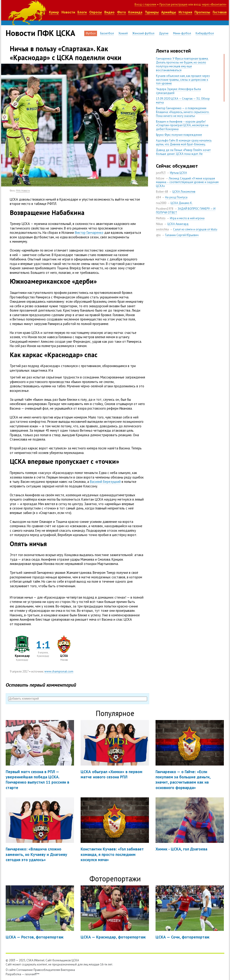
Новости (68, 12)
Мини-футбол (182, 33)
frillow (160, 178)
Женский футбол (143, 33)
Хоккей (123, 33)
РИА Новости (23, 191)
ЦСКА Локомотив (184, 192)
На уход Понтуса (176, 197)
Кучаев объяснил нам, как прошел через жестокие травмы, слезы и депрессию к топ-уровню (183, 80)
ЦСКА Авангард (178, 224)
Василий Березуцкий (105, 482)
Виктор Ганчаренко (89, 233)
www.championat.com (59, 671)
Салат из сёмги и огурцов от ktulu (195, 229)
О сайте (11, 970)
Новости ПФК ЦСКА (40, 33)
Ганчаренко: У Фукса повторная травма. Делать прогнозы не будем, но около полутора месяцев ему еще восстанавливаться (182, 64)
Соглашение (25, 970)
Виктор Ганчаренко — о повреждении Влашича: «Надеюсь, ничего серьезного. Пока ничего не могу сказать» (183, 112)
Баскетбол (107, 33)
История (185, 12)
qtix (158, 235)
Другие (164, 33)
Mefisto (161, 218)
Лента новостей (173, 51)
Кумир (54, 12)
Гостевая (220, 12)
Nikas (160, 224)
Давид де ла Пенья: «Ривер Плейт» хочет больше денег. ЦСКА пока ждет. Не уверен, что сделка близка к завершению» (184, 154)
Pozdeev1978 (165, 209)
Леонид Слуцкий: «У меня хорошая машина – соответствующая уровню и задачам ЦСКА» (187, 182)
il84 (158, 197)
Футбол (91, 33)
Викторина (68, 970)
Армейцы (169, 12)
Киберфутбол (205, 33)
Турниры (152, 12)
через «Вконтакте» (214, 4)
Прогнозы (202, 12)
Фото (121, 12)
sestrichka (162, 229)
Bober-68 (162, 192)
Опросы (96, 12)
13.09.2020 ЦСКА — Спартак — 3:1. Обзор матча (183, 101)
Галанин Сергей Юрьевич (182, 235)
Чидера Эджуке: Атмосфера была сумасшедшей (178, 91)
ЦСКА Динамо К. (182, 203)
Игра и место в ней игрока (187, 218)
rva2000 (161, 203)
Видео (109, 12)
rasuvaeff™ (32, 974)
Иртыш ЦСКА (178, 173)
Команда (135, 12)
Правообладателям (47, 970)
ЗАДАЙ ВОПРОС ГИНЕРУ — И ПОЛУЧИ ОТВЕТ (186, 211)
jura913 (161, 173)
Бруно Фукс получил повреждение (179, 135)
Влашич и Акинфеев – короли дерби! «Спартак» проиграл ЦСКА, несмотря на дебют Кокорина (182, 125)
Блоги (82, 12)
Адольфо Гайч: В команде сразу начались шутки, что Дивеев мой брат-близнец (184, 142)
